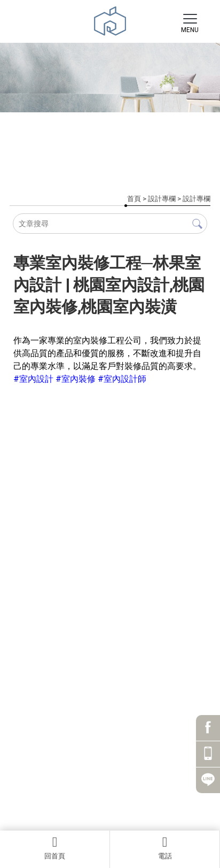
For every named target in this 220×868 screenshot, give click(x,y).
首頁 (134, 199)
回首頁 (55, 848)
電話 (165, 848)
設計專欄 (162, 199)
